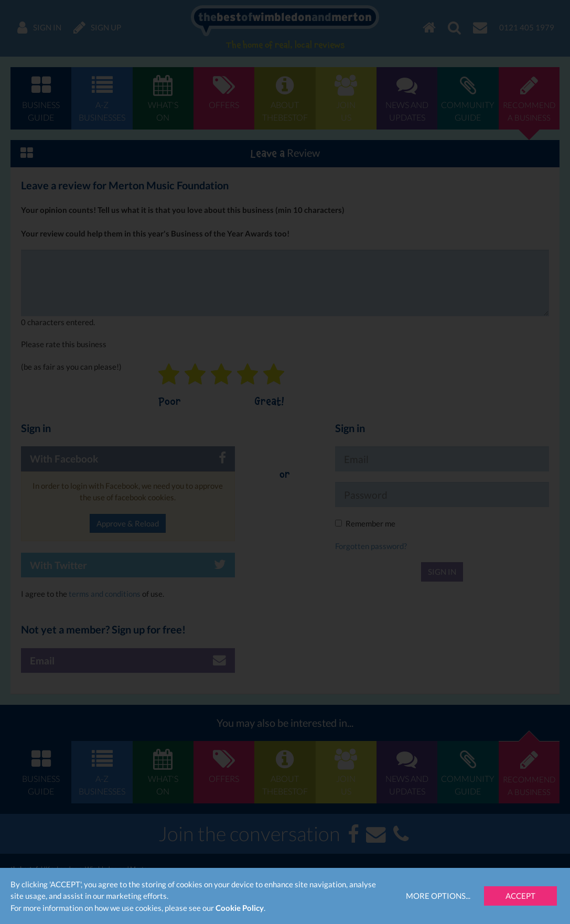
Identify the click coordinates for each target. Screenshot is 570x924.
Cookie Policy (240, 908)
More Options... (438, 896)
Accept (520, 896)
